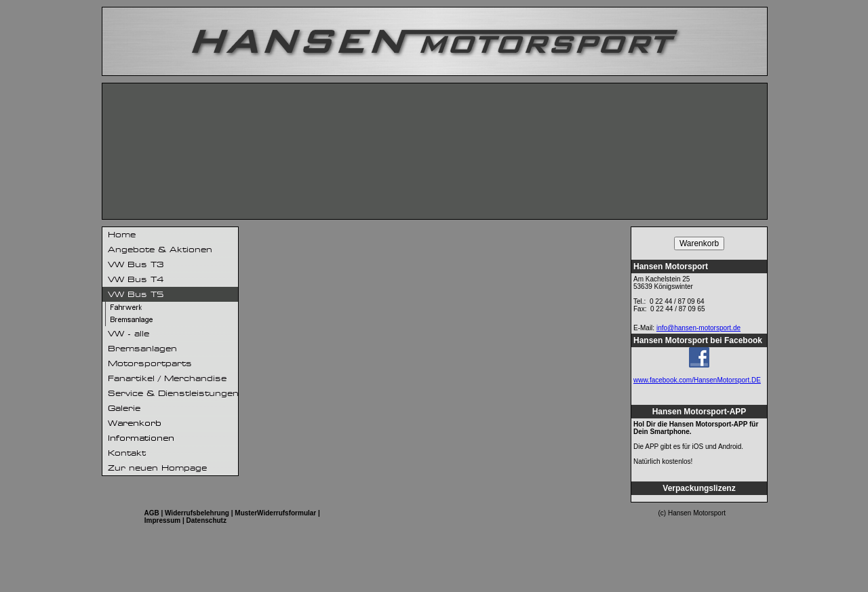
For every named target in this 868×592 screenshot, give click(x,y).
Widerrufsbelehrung (197, 513)
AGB (151, 513)
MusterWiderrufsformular (275, 513)
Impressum (162, 520)
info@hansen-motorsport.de (698, 328)
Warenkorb (699, 243)
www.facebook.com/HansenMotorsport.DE (697, 380)
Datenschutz (206, 520)
